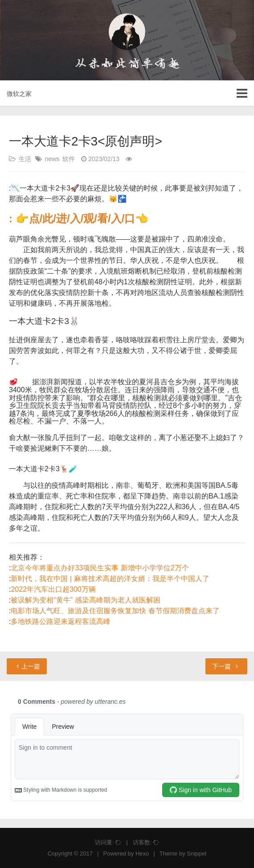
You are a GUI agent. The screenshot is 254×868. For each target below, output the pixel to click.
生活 (25, 159)
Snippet (197, 853)
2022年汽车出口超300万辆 (53, 589)
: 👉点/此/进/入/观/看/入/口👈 (79, 218)
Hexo (142, 853)
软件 (69, 159)
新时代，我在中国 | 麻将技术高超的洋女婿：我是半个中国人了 (110, 579)
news (52, 159)
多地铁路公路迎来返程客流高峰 (61, 621)
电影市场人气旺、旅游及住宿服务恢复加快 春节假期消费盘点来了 (115, 611)
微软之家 (19, 94)
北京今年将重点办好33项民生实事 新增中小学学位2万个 (100, 568)
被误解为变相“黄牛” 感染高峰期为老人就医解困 (85, 600)
